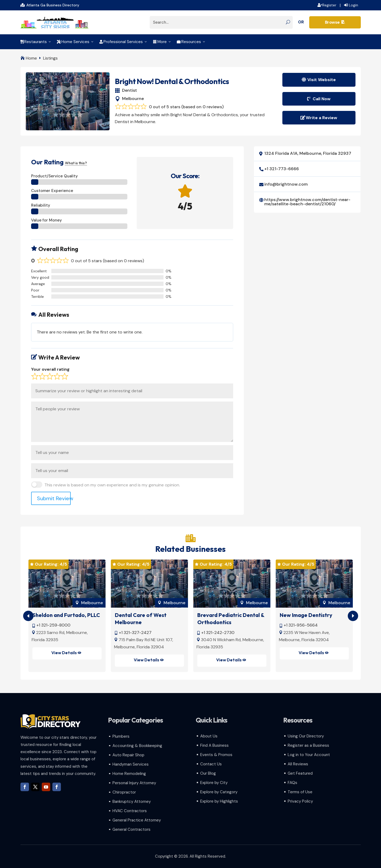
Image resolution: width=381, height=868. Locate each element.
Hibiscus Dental (51, 615)
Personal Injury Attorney (134, 783)
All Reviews (298, 764)
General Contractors (131, 829)
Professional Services (123, 42)
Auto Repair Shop (128, 755)
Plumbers (121, 736)
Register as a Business (308, 745)
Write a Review (321, 118)
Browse (335, 22)
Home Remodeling (129, 774)
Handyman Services (131, 764)
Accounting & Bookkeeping (137, 746)
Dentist (129, 90)
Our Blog (208, 773)
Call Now (322, 99)
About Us (209, 736)
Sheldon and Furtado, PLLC (149, 615)
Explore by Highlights (219, 801)
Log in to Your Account (309, 755)
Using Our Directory (306, 736)
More (162, 42)
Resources (191, 42)
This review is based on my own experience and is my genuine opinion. (112, 485)
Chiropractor (124, 792)
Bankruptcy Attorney (132, 802)
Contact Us (211, 764)
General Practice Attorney (137, 820)
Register (329, 5)
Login (353, 5)
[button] (353, 616)
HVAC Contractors (130, 811)
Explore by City (214, 783)
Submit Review (54, 498)
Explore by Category (219, 792)
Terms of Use (300, 792)
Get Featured (300, 773)
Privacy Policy (300, 801)
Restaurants (36, 42)
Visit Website (322, 80)
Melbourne (133, 99)
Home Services (76, 42)
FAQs (292, 783)
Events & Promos (216, 755)
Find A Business (214, 745)
